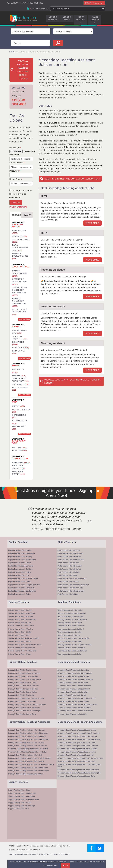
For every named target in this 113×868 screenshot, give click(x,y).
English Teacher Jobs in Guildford (20, 569)
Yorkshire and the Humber (21, 380)
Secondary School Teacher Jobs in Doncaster (74, 686)
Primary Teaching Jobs (20, 273)
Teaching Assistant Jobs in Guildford (71, 629)
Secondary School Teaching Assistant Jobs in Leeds (76, 761)
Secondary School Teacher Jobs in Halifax (73, 692)
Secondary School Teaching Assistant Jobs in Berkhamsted (79, 739)
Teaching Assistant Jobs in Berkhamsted (72, 620)
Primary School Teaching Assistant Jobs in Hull (25, 755)
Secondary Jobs (21, 241)
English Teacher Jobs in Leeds (19, 582)
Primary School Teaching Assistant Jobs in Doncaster (28, 746)
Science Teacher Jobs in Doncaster (21, 626)
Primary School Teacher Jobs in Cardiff (22, 683)
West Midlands (20, 389)
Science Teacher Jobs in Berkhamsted (22, 620)
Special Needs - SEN (20, 332)
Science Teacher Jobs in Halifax (20, 632)
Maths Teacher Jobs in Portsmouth (70, 588)
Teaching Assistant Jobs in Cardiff (70, 623)
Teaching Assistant (53, 270)
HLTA (44, 196)
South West (21, 384)
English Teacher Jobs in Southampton (22, 591)
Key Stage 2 (18, 343)
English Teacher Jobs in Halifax (20, 572)
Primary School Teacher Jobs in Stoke (22, 714)
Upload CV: (15, 148)
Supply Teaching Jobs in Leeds (20, 803)
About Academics (81, 20)
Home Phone (16, 179)
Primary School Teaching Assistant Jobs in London (27, 730)
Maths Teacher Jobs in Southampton (71, 591)
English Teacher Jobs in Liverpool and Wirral (24, 585)
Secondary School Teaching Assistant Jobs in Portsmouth (78, 770)
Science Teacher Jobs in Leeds (20, 641)
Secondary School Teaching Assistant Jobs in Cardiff (77, 743)
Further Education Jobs (20, 256)
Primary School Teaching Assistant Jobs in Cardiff (26, 743)
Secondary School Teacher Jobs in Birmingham (75, 673)
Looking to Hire (67, 18)
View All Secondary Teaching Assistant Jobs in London (72, 381)
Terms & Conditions (61, 854)
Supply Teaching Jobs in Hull (19, 809)
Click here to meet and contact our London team (72, 179)
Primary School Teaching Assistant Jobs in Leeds (26, 761)
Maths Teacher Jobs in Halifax (68, 572)
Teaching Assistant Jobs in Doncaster (71, 626)
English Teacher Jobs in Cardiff (19, 563)
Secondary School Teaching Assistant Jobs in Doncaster (78, 746)
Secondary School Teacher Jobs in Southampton (75, 711)
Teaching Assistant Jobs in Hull (69, 635)
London (19, 375)
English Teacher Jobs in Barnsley (20, 556)
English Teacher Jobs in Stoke (19, 594)
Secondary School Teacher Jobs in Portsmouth (75, 708)
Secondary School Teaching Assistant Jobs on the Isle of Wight (80, 758)
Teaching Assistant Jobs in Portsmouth (71, 648)
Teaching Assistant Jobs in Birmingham (72, 613)
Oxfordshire (19, 416)
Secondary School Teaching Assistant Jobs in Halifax (27, 752)
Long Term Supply (19, 473)
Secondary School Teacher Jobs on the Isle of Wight (76, 698)
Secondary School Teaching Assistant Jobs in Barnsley (77, 736)
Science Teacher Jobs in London (20, 610)
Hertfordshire (20, 422)
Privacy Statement (18, 207)
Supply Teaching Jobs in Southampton (22, 793)
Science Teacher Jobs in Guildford (21, 629)
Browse (16, 215)
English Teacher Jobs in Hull (19, 575)
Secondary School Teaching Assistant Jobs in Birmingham (78, 733)
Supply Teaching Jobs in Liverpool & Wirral (24, 799)
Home (12, 52)
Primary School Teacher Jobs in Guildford (23, 689)
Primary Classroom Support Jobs (19, 302)
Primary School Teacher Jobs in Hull (21, 695)
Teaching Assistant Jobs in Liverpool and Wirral (74, 645)
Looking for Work (53, 18)
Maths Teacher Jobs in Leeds (68, 582)
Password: (15, 171)
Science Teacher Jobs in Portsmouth (22, 648)
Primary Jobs (19, 232)
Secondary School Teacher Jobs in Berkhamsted (75, 679)
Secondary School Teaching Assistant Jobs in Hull (75, 755)
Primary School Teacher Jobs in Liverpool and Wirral (27, 705)
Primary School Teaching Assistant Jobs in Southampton (29, 771)
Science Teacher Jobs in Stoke (19, 654)
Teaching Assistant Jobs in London (70, 610)
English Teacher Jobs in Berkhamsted (22, 560)
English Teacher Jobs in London (20, 550)
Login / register (94, 3)
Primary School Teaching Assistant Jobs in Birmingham (28, 733)
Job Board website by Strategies (23, 854)
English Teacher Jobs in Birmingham (22, 553)
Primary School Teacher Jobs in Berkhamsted (25, 679)
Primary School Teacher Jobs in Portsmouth (24, 708)
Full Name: (15, 154)
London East (19, 428)
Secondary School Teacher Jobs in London (73, 670)
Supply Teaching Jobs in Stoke (19, 790)
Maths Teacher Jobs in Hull (67, 575)
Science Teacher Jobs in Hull (19, 635)
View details (92, 223)
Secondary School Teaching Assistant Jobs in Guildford (28, 749)
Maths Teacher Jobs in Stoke (68, 594)
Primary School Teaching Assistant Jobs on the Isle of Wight (30, 758)
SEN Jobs (20, 236)
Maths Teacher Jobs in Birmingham (70, 553)
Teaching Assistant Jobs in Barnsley (70, 616)
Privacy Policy (45, 854)
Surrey (19, 406)
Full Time (20, 447)
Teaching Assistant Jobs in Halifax (70, 632)
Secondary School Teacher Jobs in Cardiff (73, 683)
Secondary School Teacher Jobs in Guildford (74, 689)
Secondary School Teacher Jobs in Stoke (72, 714)
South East (18, 371)
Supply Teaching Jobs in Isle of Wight (22, 806)
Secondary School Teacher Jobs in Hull (72, 695)
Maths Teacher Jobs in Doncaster (70, 566)
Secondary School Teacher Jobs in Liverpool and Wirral (78, 705)
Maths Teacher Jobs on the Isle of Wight (72, 578)
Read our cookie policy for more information (46, 861)
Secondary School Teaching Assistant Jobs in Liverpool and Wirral (79, 766)
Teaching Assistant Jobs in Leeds (70, 641)
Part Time (20, 450)
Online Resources (95, 20)
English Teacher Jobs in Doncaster (21, 566)
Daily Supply (19, 352)
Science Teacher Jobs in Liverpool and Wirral (25, 645)
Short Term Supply (19, 467)
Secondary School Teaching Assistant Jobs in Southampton (79, 773)
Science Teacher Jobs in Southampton (22, 651)
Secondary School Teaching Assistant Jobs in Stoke (76, 776)
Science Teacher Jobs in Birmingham (22, 613)
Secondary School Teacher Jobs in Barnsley (74, 676)
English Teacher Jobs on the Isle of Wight (23, 578)
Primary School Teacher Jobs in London (23, 670)
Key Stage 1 (21, 348)
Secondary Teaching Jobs (20, 282)
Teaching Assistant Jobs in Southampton (72, 651)
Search (28, 215)
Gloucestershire (21, 411)
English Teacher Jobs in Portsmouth (21, 588)
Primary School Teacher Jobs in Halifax (22, 692)
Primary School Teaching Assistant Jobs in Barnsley (27, 736)
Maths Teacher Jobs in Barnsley (69, 556)
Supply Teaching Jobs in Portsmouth (22, 796)
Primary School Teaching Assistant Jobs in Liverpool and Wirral (31, 764)
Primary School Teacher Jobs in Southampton (25, 711)
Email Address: (17, 163)
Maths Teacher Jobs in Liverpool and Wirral (73, 585)
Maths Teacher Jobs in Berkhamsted (71, 560)
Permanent (21, 463)
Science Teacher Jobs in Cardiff (20, 623)
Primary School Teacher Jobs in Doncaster (24, 686)
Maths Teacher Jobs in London (69, 550)
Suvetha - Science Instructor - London (57, 529)
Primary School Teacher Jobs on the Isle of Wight (26, 698)
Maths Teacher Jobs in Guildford (69, 569)
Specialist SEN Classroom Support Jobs (20, 291)
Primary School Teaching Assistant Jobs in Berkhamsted (29, 739)
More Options (24, 319)
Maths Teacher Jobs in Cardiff (68, 563)
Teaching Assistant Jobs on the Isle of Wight (73, 638)
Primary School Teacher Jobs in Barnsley (23, 676)
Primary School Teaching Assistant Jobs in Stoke (26, 774)
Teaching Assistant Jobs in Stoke (69, 654)
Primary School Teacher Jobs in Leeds (22, 701)
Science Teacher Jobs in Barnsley (21, 616)
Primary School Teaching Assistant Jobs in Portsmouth (28, 768)
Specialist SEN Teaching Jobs (20, 312)
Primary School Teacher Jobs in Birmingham (24, 673)
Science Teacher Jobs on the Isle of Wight (23, 638)
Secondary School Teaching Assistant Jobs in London (77, 730)
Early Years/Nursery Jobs (20, 248)
